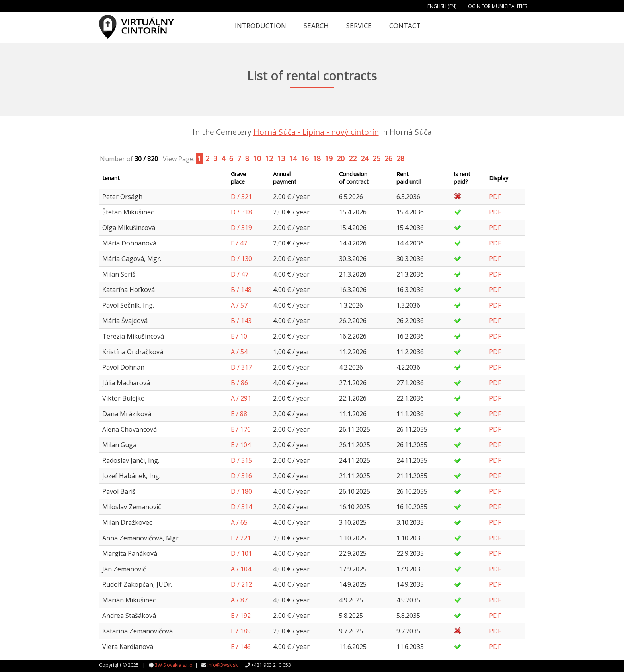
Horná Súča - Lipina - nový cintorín (316, 132)
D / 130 (241, 259)
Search (316, 26)
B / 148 (241, 290)
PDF (495, 197)
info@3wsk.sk (222, 665)
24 (365, 158)
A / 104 (241, 569)
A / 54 (239, 352)
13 (281, 158)
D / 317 (241, 367)
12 (269, 158)
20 (341, 158)
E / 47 (239, 243)
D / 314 (241, 507)
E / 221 (241, 538)
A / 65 (239, 522)
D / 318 (241, 212)
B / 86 (239, 383)
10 (257, 158)
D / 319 (241, 228)
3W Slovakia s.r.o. (174, 665)
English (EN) (442, 6)
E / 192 (241, 616)
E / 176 (241, 429)
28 (400, 158)
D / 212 (241, 584)
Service (359, 26)
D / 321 (241, 197)
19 (329, 158)
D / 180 (241, 491)
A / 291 (241, 398)
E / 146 (241, 647)
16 (305, 158)
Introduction (260, 26)
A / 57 (239, 305)
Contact (405, 26)
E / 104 (241, 445)
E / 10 (239, 336)
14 (293, 158)
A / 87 (239, 600)
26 (388, 158)
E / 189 (241, 631)
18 (317, 158)
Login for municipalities (496, 6)
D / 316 (241, 476)
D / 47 (240, 274)
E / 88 (239, 414)
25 (376, 158)
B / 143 (241, 321)
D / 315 (241, 460)
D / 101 (241, 553)
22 (353, 158)
